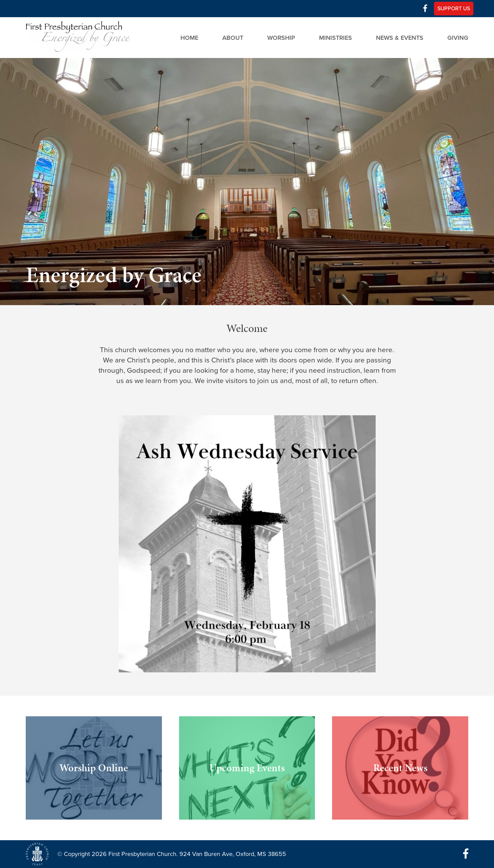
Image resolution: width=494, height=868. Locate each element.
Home (189, 37)
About (233, 37)
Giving (458, 37)
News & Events (400, 37)
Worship (281, 37)
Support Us (454, 9)
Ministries (336, 37)
